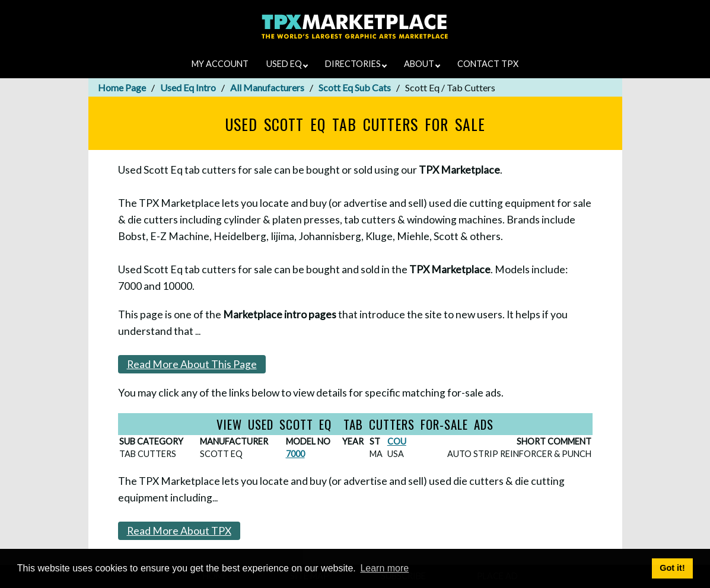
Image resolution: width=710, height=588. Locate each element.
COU (397, 441)
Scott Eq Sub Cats (355, 87)
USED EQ (287, 64)
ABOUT (422, 64)
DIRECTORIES (356, 64)
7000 (295, 454)
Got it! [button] (672, 568)
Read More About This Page (192, 364)
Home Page (122, 87)
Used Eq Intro (188, 87)
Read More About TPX (179, 531)
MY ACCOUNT (220, 64)
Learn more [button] (384, 568)
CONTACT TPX (488, 64)
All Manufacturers (267, 87)
